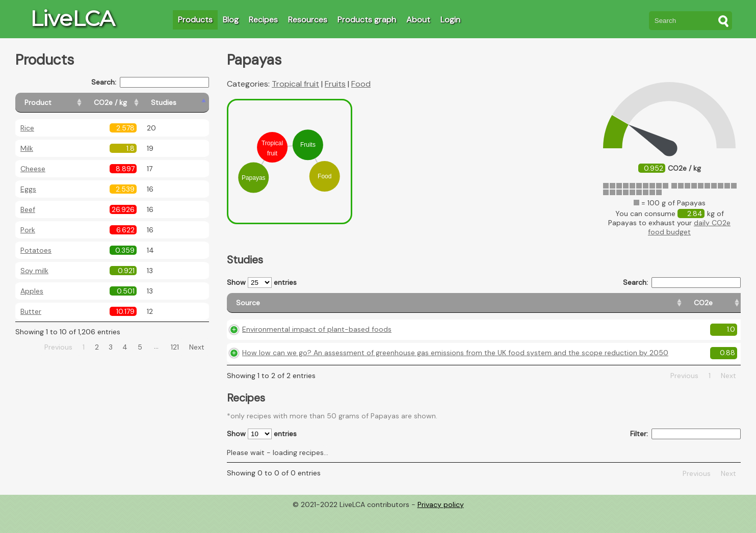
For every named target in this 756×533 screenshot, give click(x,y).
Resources (308, 20)
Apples (32, 291)
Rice (27, 128)
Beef (28, 209)
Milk (27, 148)
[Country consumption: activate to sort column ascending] (659, 308)
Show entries (262, 283)
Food (361, 84)
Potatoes (36, 250)
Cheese (33, 169)
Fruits (335, 84)
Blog (231, 20)
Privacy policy (441, 525)
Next (197, 347)
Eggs (28, 189)
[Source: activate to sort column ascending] (375, 308)
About (418, 20)
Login (450, 20)
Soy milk (34, 271)
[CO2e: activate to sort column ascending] (541, 308)
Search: (150, 82)
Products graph (367, 20)
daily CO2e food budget (689, 227)
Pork (28, 230)
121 (175, 347)
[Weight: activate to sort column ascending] (721, 308)
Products (195, 20)
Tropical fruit (295, 84)
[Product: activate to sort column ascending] (61, 103)
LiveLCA (72, 18)
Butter (31, 311)
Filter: (685, 455)
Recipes (263, 20)
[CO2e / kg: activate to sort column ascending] (136, 103)
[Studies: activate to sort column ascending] (187, 103)
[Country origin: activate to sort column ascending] (589, 308)
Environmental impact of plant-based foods (317, 338)
